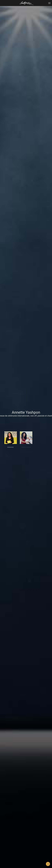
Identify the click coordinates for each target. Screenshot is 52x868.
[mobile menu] (49, 3)
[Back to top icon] (48, 864)
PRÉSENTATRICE (10, 447)
